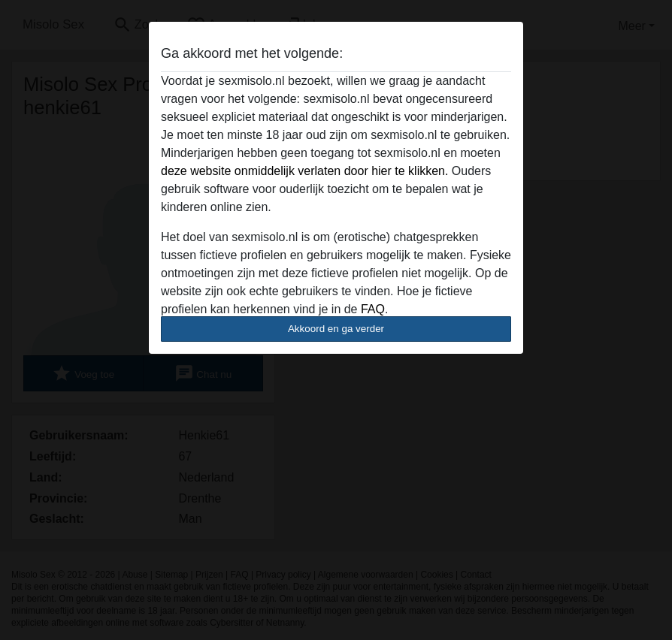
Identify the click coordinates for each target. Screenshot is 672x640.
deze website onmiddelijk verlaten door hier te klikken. (304, 171)
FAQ (373, 309)
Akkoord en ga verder (336, 329)
